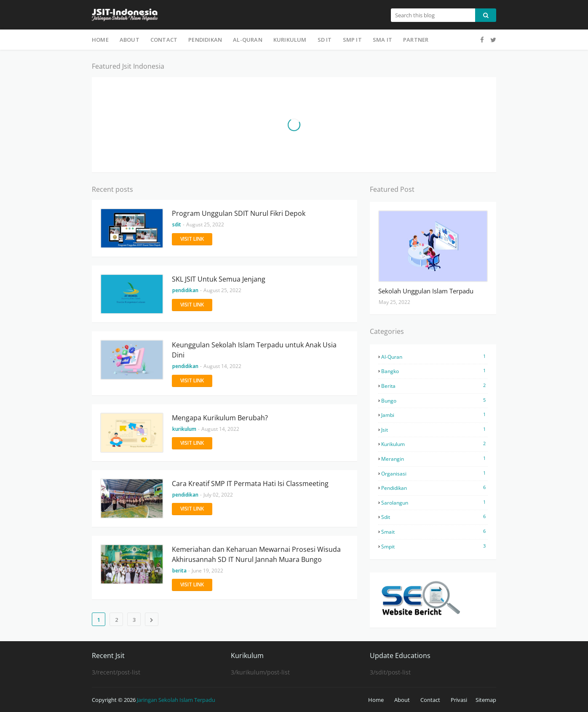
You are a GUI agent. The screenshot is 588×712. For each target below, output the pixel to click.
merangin (434, 459)
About (402, 700)
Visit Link (192, 239)
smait (434, 532)
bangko (434, 371)
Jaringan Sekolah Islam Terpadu (176, 700)
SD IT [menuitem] (325, 40)
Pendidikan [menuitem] (205, 40)
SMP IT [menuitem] (352, 40)
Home (376, 700)
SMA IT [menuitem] (382, 40)
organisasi (434, 473)
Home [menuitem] (100, 40)
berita (434, 386)
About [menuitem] (130, 40)
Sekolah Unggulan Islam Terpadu (426, 291)
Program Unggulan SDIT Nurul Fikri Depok (239, 213)
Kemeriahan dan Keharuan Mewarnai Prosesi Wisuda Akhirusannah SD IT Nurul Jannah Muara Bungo (256, 554)
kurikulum (434, 444)
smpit (434, 546)
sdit (434, 517)
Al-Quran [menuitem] (248, 40)
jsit (434, 430)
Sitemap (486, 700)
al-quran (434, 357)
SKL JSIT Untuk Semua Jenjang (219, 279)
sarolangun (434, 502)
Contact (430, 700)
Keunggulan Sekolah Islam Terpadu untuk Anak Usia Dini (254, 350)
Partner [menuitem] (416, 40)
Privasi (459, 700)
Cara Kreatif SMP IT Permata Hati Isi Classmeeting (250, 484)
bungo (434, 400)
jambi (434, 415)
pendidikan (434, 488)
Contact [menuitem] (164, 40)
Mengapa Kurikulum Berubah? (220, 418)
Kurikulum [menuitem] (290, 40)
